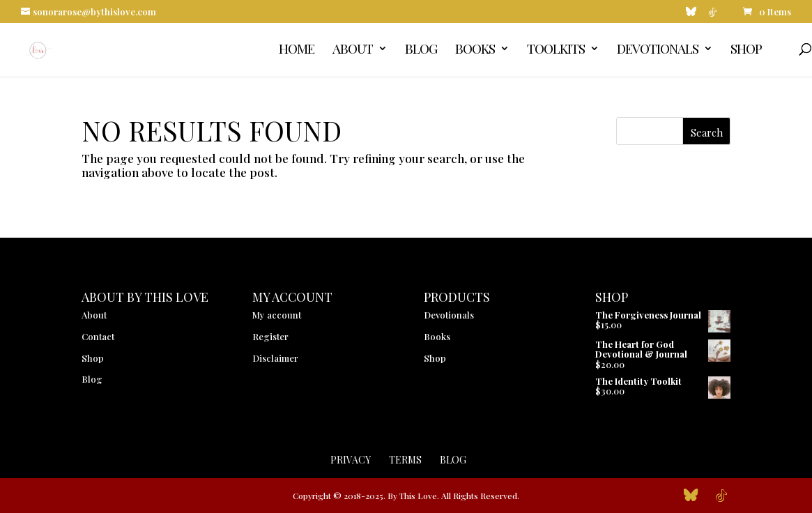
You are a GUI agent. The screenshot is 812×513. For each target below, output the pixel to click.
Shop (746, 50)
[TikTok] (712, 16)
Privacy (351, 460)
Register (270, 336)
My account (277, 315)
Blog (421, 50)
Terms (405, 460)
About (353, 50)
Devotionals (658, 50)
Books (475, 50)
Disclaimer (275, 358)
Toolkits (556, 50)
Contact (98, 336)
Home (297, 50)
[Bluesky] (691, 15)
